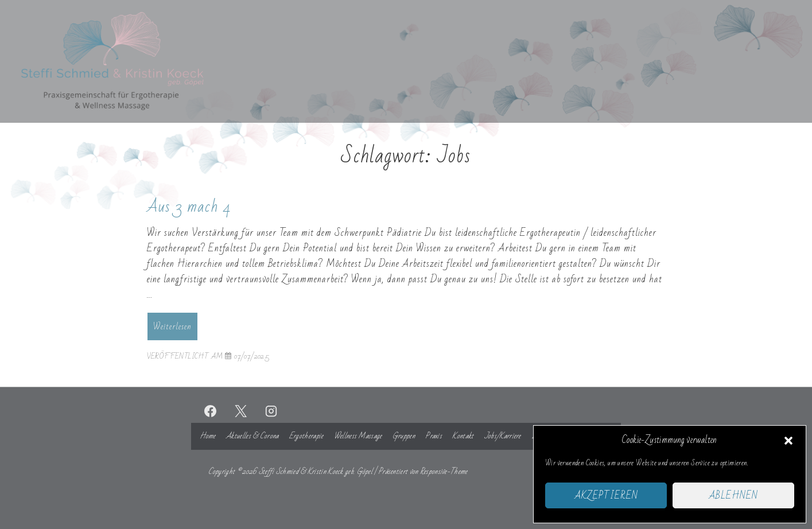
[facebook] (211, 411)
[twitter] (240, 411)
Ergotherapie (306, 436)
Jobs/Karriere (503, 436)
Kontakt (463, 436)
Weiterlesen (172, 328)
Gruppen (404, 436)
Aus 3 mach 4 (189, 207)
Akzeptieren (606, 496)
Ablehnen (733, 496)
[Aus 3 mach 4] (252, 356)
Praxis (434, 436)
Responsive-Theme (444, 472)
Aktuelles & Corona (252, 436)
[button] (788, 441)
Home (208, 436)
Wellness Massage (358, 436)
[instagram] (271, 411)
